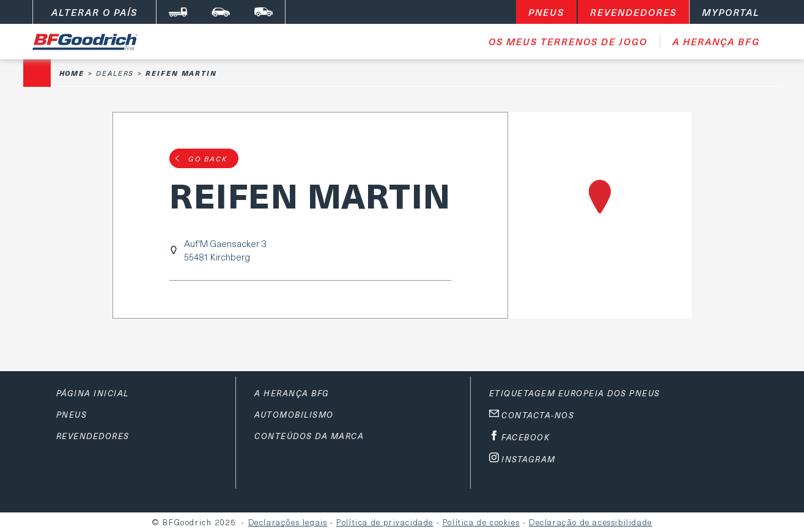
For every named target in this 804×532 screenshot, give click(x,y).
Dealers (115, 73)
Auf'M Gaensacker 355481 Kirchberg (225, 250)
